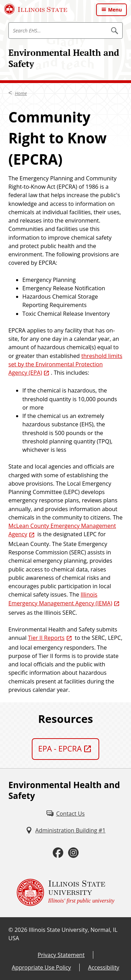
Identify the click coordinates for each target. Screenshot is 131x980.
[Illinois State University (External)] (36, 9)
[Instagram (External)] (73, 853)
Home (21, 93)
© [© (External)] (11, 930)
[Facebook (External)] (58, 853)
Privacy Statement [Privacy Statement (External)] (61, 955)
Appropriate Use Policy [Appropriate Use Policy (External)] (41, 967)
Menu (115, 10)
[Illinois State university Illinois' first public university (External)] (66, 892)
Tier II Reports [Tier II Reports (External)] (46, 638)
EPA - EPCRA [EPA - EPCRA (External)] (60, 748)
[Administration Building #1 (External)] (65, 830)
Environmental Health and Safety (64, 58)
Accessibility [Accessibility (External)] (104, 967)
